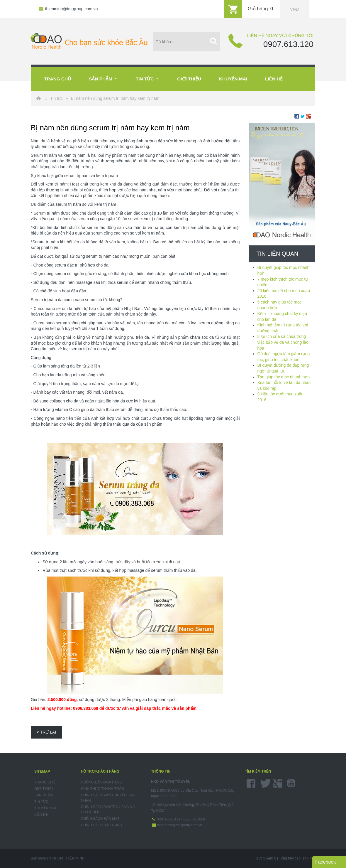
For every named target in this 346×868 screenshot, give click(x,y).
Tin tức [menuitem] (41, 802)
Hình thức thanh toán (102, 789)
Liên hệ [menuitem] (41, 815)
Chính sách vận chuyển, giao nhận (109, 798)
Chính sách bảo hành (102, 825)
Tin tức (148, 78)
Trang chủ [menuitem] (45, 782)
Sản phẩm (103, 78)
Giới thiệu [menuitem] (44, 789)
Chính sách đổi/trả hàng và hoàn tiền (108, 810)
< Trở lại (46, 732)
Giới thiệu (189, 79)
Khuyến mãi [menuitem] (45, 808)
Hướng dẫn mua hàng (102, 782)
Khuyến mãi (233, 79)
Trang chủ (57, 79)
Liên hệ (274, 79)
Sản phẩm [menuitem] (44, 795)
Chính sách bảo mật (100, 819)
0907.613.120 (288, 44)
